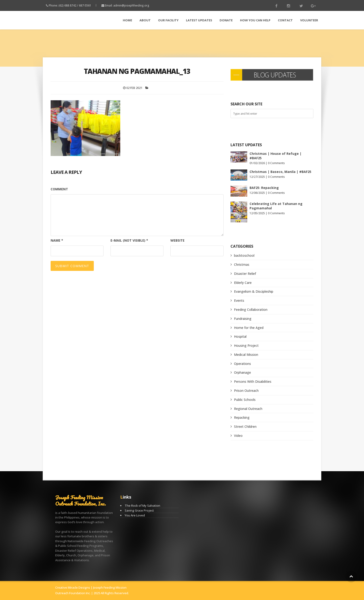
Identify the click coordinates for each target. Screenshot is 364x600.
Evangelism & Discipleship (254, 291)
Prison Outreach (246, 391)
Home (127, 20)
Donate (226, 20)
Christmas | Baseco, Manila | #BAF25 (280, 172)
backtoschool (244, 255)
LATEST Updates (199, 20)
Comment (59, 189)
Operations (242, 364)
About (145, 20)
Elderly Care (243, 283)
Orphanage (242, 372)
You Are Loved (135, 515)
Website (177, 240)
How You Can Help (255, 20)
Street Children (245, 426)
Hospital (240, 336)
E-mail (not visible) (129, 240)
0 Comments (276, 163)
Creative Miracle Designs (73, 587)
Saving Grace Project (139, 510)
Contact (285, 20)
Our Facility (168, 20)
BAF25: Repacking (264, 188)
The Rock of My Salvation (142, 506)
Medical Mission (246, 355)
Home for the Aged (249, 328)
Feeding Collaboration (251, 310)
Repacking (242, 417)
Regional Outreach (248, 409)
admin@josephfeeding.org (131, 5)
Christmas (242, 264)
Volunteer (309, 20)
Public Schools (245, 400)
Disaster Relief (245, 274)
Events (239, 300)
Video (238, 436)
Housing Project (246, 345)
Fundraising (243, 319)
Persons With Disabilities (253, 381)
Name (57, 240)
